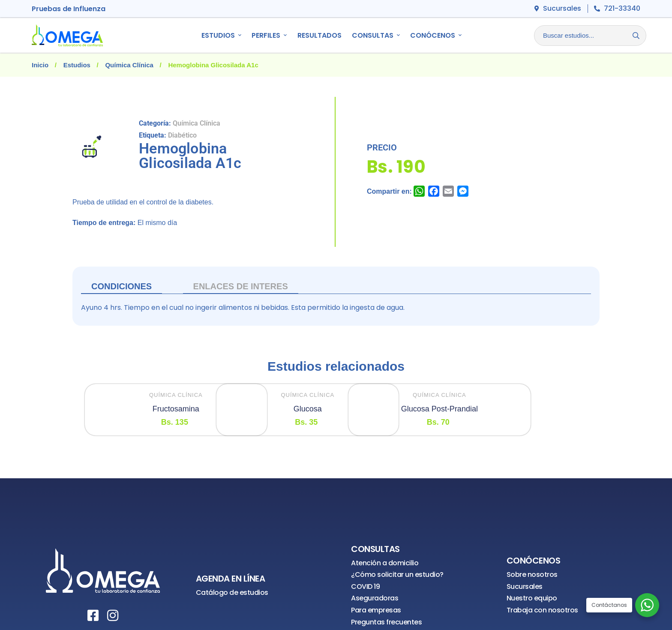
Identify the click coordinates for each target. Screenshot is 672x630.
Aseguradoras (375, 598)
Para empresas (376, 610)
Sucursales (525, 586)
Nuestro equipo (532, 598)
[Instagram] (113, 615)
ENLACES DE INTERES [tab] (241, 286)
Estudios (77, 65)
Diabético (182, 135)
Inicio (40, 65)
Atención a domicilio (385, 563)
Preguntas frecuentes (386, 622)
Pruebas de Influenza (69, 9)
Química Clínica (129, 65)
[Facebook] (93, 615)
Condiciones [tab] (121, 286)
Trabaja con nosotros (542, 610)
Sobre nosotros (532, 574)
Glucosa (308, 409)
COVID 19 (365, 586)
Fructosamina (176, 409)
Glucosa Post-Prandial (439, 409)
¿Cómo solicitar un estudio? (397, 574)
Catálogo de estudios (232, 592)
